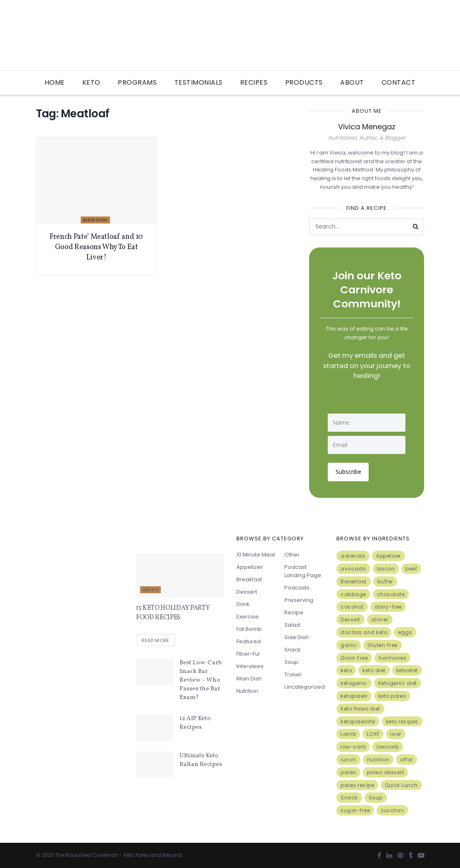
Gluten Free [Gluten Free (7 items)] (383, 644)
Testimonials (199, 82)
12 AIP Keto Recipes (195, 723)
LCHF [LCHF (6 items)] (373, 734)
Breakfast (249, 579)
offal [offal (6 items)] (406, 759)
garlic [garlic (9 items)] (349, 644)
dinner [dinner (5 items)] (380, 619)
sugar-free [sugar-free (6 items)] (355, 810)
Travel (293, 674)
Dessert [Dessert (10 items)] (350, 619)
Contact (399, 82)
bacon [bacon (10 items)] (386, 568)
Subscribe (349, 471)
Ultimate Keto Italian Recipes (201, 759)
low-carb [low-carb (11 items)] (353, 746)
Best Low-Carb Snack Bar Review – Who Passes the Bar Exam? (200, 680)
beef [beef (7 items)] (411, 568)
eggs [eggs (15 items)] (405, 631)
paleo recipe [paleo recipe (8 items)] (357, 784)
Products (304, 82)
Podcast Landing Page (303, 571)
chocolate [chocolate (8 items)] (391, 593)
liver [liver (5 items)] (396, 734)
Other (292, 554)
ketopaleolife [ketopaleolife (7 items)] (358, 721)
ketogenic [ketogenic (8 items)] (354, 683)
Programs (137, 82)
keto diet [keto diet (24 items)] (374, 670)
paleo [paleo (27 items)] (348, 772)
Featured (249, 641)
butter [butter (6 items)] (385, 581)
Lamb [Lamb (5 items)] (348, 734)
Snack (293, 649)
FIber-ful (248, 653)
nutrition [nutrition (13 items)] (378, 759)
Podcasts (297, 587)
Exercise (248, 616)
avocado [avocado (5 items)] (353, 568)
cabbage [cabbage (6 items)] (353, 593)
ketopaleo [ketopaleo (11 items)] (354, 695)
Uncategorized (305, 686)
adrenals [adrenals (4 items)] (353, 555)
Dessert (247, 591)
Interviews (250, 666)
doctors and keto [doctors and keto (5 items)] (364, 631)
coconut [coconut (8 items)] (352, 606)
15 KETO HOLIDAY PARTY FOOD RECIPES (173, 612)
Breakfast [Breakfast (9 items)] (354, 581)
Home (55, 82)
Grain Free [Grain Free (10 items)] (354, 657)
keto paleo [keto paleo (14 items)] (392, 695)
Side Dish (297, 637)
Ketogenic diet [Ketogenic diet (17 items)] (398, 683)
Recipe (150, 589)
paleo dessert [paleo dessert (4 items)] (386, 772)
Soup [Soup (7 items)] (376, 797)
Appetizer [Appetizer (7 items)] (388, 555)
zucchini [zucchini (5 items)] (392, 810)
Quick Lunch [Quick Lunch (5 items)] (401, 784)
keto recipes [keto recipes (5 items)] (402, 721)
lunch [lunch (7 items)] (348, 759)
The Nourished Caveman (87, 854)
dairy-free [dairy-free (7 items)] (388, 606)
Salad (292, 624)
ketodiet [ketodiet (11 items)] (407, 670)
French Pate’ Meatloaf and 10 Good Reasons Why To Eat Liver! (96, 247)
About (352, 82)
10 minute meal (256, 554)
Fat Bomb (249, 629)
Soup (291, 662)
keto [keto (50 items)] (346, 670)
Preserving (299, 600)
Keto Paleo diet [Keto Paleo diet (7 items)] (360, 708)
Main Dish (95, 220)
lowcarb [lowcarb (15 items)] (388, 746)
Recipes (254, 82)
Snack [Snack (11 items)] (349, 797)
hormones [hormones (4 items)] (392, 657)
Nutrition (247, 691)
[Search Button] (416, 227)
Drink (243, 604)
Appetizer (250, 567)
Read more (155, 640)
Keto (91, 82)
